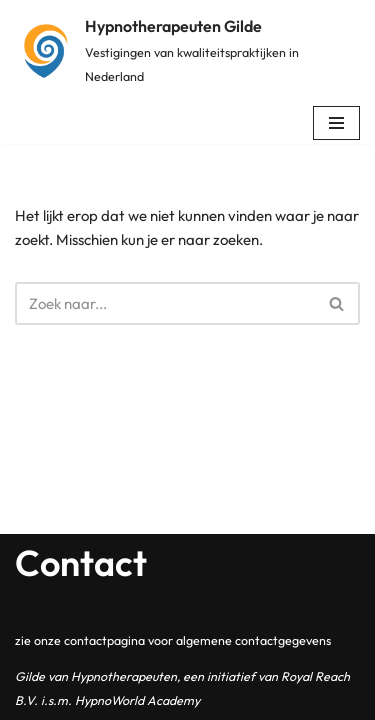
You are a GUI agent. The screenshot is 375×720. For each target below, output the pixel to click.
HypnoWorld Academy (137, 700)
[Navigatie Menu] (336, 123)
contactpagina (104, 640)
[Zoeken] (165, 303)
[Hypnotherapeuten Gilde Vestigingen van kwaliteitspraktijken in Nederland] (187, 51)
